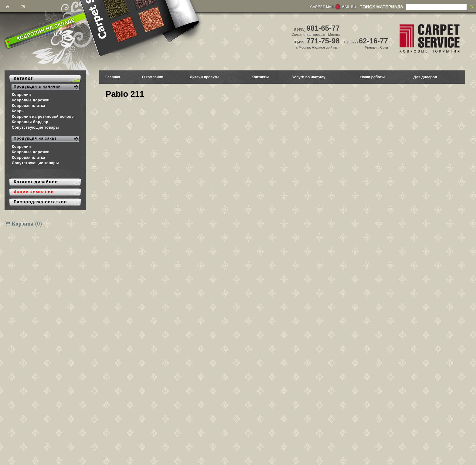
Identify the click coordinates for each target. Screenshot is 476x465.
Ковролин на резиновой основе (43, 117)
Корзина (27, 224)
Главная (113, 77)
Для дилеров (425, 77)
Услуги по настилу (309, 77)
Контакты (260, 77)
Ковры (18, 111)
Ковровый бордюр (30, 122)
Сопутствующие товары (35, 127)
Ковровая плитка (29, 106)
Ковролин (21, 95)
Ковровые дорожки (31, 100)
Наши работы (373, 77)
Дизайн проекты (204, 77)
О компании (153, 77)
